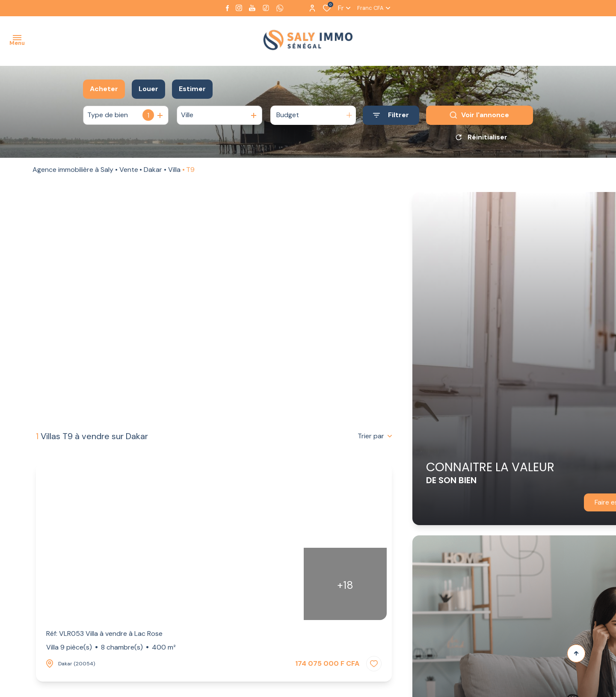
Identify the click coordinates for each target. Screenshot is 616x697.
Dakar (153, 173)
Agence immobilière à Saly (73, 173)
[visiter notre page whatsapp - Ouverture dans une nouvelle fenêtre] (280, 8)
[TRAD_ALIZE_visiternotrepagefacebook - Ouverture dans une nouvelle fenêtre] (227, 8)
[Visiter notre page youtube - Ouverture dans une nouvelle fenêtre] (252, 8)
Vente (129, 173)
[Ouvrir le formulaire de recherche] (391, 115)
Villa (174, 173)
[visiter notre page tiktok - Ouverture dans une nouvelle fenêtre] (266, 8)
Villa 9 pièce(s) (111, 647)
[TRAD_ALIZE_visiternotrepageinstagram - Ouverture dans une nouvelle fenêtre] (239, 8)
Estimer (192, 89)
